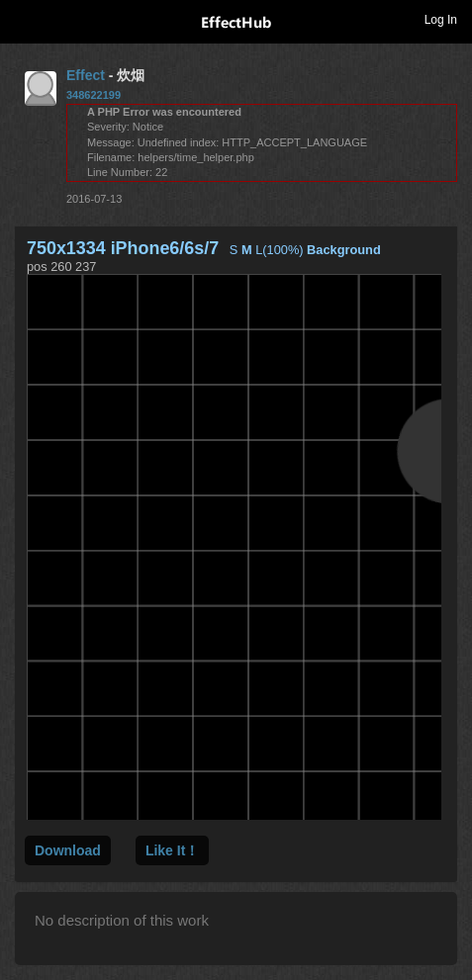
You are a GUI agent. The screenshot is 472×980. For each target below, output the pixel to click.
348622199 (94, 95)
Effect (86, 75)
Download (68, 850)
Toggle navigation (24, 19)
